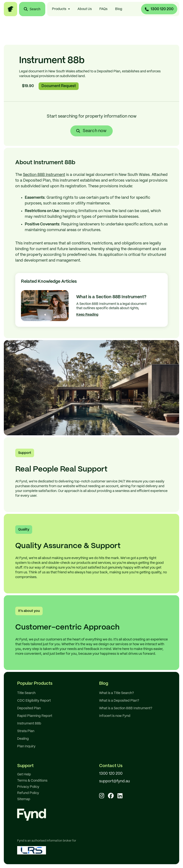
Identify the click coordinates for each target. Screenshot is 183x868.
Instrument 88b (29, 724)
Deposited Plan (29, 708)
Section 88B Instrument (44, 175)
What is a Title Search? (117, 693)
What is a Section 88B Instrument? (126, 708)
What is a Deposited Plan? (119, 701)
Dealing (23, 739)
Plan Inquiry (26, 746)
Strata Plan (26, 731)
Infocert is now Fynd (115, 716)
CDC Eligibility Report (34, 701)
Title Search (26, 693)
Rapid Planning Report (35, 716)
